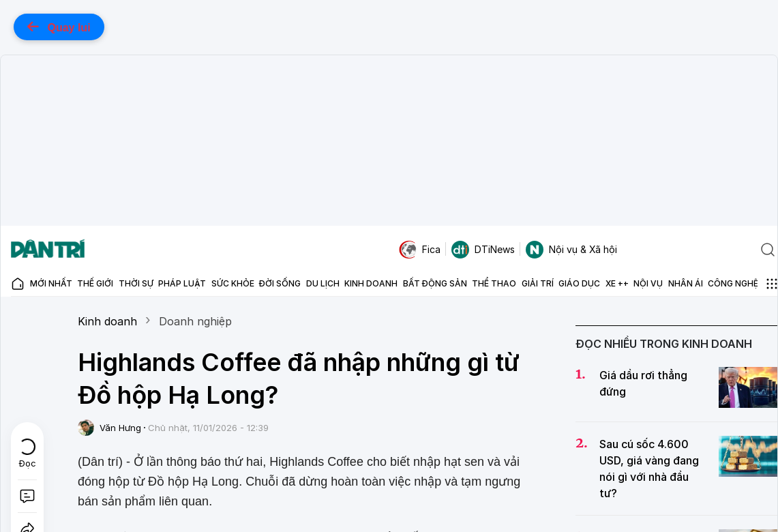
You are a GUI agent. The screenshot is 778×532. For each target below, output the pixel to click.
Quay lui (59, 27)
